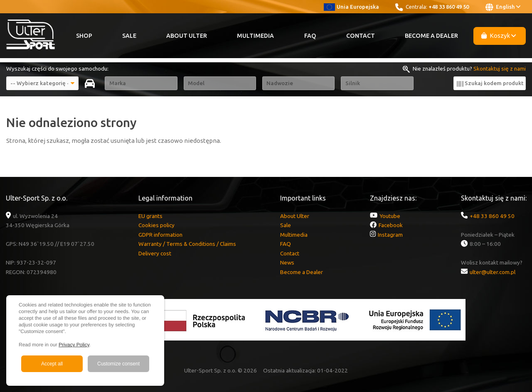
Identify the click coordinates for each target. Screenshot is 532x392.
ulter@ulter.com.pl (493, 272)
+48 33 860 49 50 (449, 7)
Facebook (391, 225)
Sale (129, 36)
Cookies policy (156, 225)
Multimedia (255, 36)
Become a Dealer (431, 36)
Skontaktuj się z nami (500, 69)
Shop (84, 36)
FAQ (310, 36)
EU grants (150, 216)
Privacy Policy (74, 345)
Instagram (390, 235)
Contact (361, 36)
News (287, 262)
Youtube (390, 216)
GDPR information (160, 235)
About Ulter (187, 36)
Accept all (52, 364)
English (503, 7)
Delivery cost (155, 253)
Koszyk (499, 36)
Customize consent (118, 364)
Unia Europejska (351, 7)
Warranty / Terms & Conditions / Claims (187, 244)
